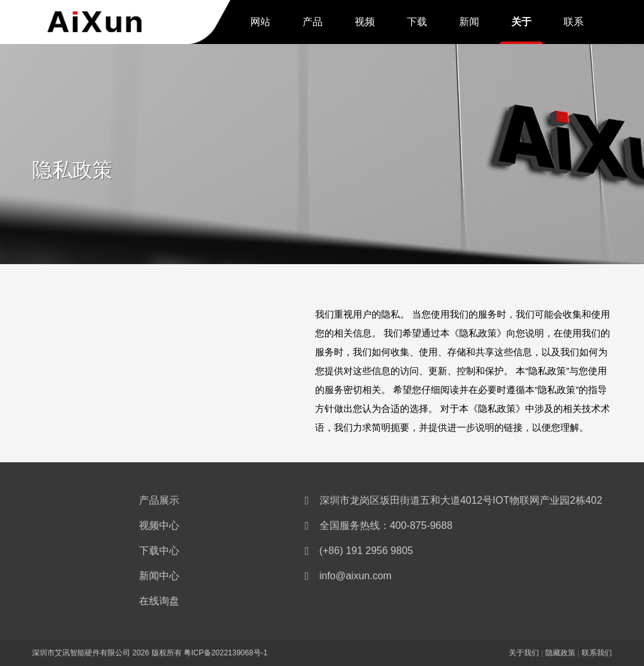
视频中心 (365, 24)
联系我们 (574, 24)
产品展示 (313, 24)
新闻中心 (469, 24)
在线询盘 (159, 601)
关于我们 (521, 24)
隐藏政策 (560, 653)
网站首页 (260, 24)
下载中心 (417, 24)
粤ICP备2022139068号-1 (225, 653)
